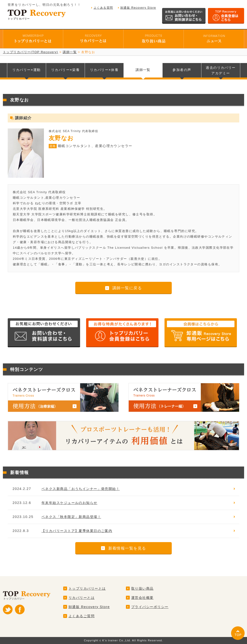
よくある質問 (103, 8)
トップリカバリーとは (87, 588)
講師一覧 (143, 70)
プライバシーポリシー (150, 607)
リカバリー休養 (104, 70)
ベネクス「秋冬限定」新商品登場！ (71, 517)
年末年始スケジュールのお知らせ (69, 503)
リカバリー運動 (27, 70)
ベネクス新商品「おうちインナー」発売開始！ (81, 489)
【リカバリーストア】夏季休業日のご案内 (77, 531)
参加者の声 (182, 70)
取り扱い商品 (142, 588)
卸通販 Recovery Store (138, 8)
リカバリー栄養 (65, 70)
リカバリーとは (82, 598)
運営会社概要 (142, 598)
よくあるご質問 (82, 616)
